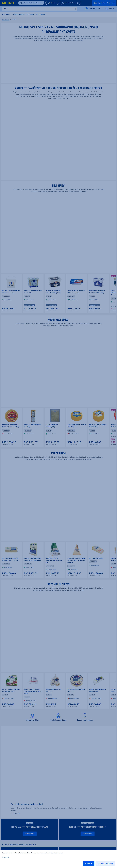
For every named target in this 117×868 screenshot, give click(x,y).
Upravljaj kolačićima (105, 864)
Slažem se (89, 864)
